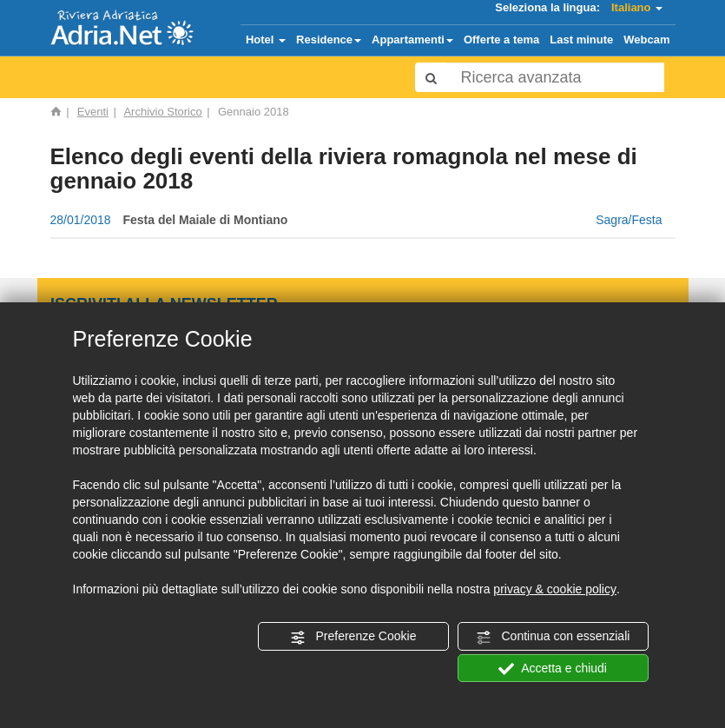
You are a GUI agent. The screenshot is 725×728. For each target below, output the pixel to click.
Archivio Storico (162, 112)
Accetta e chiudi (553, 669)
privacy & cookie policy (555, 589)
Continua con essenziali (553, 637)
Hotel (266, 40)
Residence (329, 40)
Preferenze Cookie (353, 637)
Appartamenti (412, 40)
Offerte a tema (501, 40)
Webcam (646, 40)
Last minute (581, 40)
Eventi (93, 112)
